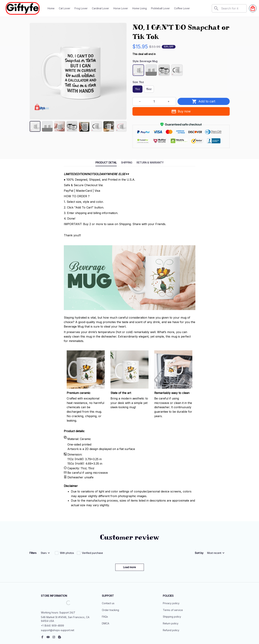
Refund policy (171, 606)
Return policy (171, 599)
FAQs (105, 592)
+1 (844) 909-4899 (52, 601)
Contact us (108, 579)
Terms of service (173, 586)
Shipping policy (172, 592)
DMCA (106, 599)
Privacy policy (171, 579)
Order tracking (110, 586)
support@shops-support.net (58, 606)
